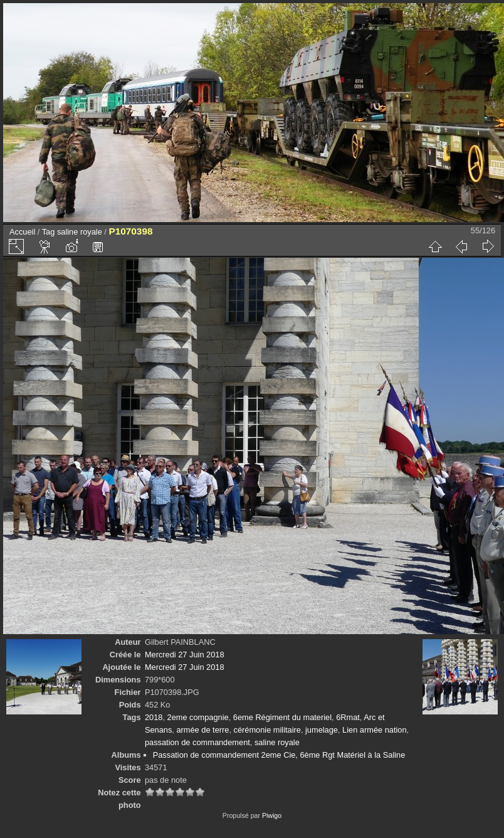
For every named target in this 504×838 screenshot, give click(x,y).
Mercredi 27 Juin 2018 (185, 655)
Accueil (22, 232)
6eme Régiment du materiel (282, 717)
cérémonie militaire (267, 730)
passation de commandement (197, 742)
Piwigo (272, 815)
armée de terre (202, 730)
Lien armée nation (374, 730)
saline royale (80, 232)
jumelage (322, 730)
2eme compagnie (198, 717)
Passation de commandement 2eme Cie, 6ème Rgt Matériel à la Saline (279, 755)
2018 (154, 717)
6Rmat (348, 717)
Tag (49, 232)
